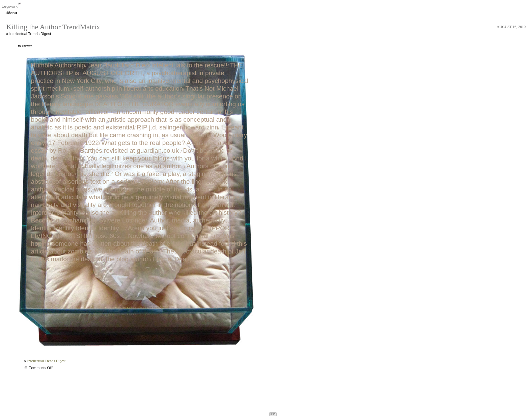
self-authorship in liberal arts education (128, 88)
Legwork (11, 6)
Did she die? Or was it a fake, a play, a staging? (145, 174)
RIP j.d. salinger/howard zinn (177, 127)
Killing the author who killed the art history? (180, 213)
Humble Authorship (58, 65)
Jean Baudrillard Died (118, 65)
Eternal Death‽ (173, 259)
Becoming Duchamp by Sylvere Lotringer (89, 220)
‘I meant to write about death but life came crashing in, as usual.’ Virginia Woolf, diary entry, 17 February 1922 (139, 135)
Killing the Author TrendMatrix (53, 27)
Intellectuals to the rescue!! (189, 65)
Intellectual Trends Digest (30, 34)
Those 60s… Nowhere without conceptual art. (155, 236)
